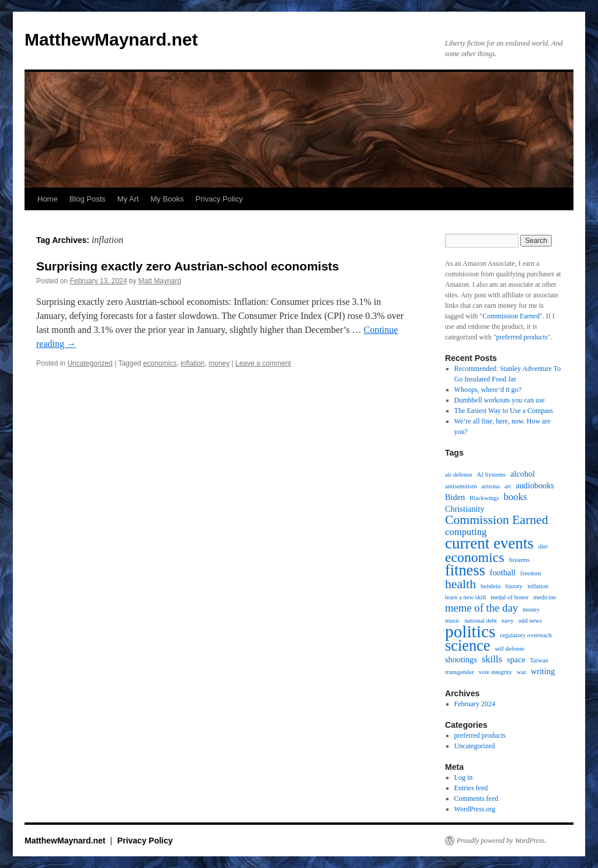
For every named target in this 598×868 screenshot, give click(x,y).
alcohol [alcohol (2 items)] (523, 474)
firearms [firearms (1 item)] (519, 560)
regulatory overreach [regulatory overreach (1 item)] (526, 635)
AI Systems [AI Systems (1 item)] (491, 475)
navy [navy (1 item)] (508, 621)
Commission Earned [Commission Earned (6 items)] (497, 520)
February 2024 (475, 704)
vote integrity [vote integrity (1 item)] (496, 672)
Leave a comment (263, 363)
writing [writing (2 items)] (543, 671)
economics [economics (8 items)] (474, 557)
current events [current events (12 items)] (489, 543)
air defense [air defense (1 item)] (458, 475)
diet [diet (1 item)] (543, 546)
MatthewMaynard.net (111, 39)
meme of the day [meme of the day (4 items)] (481, 608)
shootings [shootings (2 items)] (461, 659)
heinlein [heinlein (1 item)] (491, 586)
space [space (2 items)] (516, 659)
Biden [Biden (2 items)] (455, 497)
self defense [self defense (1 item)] (510, 649)
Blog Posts (88, 199)
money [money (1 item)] (531, 610)
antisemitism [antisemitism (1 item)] (461, 486)
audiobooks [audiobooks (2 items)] (535, 485)
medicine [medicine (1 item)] (545, 597)
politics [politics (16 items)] (470, 631)
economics (160, 363)
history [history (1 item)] (514, 586)
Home (48, 199)
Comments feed (477, 798)
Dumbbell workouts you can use (500, 400)
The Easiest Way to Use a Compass (504, 411)
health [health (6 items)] (460, 584)
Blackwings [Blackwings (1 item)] (484, 498)
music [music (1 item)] (452, 621)
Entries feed (471, 788)
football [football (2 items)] (503, 572)
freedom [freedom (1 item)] (531, 573)
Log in (464, 777)
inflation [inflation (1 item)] (538, 586)
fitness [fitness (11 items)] (465, 571)
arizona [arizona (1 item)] (490, 486)
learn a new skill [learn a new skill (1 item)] (465, 597)
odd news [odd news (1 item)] (531, 621)
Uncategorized (90, 363)
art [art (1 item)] (508, 486)
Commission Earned (511, 316)
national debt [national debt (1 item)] (480, 621)
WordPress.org (475, 809)
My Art (128, 199)
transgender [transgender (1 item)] (460, 672)
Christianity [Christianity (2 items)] (465, 509)
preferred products (522, 337)
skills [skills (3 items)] (492, 659)
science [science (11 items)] (467, 646)
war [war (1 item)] (521, 672)
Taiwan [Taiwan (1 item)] (539, 660)
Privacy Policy (219, 199)
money (219, 363)
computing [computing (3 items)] (466, 532)
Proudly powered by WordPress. (502, 841)
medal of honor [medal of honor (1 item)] (510, 597)
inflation (192, 363)
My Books (167, 199)
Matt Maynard (160, 281)
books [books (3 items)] (515, 497)
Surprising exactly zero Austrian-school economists (188, 266)
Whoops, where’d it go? (488, 390)
